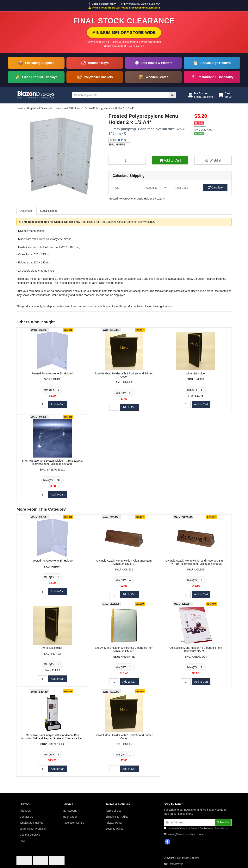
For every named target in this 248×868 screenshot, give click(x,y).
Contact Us (26, 817)
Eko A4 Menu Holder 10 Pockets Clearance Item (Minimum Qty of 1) (124, 649)
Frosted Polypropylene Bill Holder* (52, 373)
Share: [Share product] (118, 140)
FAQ (22, 841)
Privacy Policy (114, 823)
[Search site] (172, 95)
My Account (70, 811)
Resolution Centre (73, 823)
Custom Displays (30, 835)
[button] (201, 95)
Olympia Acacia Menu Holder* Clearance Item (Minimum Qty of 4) (124, 562)
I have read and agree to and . (196, 828)
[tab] (27, 211)
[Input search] (120, 95)
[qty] (125, 188)
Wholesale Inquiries (31, 823)
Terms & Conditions (200, 828)
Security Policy (114, 829)
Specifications (48, 211)
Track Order (70, 817)
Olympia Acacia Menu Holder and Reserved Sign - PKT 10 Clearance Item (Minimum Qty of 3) (196, 562)
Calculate (215, 188)
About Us (25, 811)
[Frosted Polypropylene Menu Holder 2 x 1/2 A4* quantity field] (127, 160)
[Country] (155, 188)
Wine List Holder (196, 373)
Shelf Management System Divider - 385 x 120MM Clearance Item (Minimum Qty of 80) (52, 462)
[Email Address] (189, 822)
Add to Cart (170, 160)
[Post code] (185, 188)
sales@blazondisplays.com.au (186, 834)
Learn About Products (33, 829)
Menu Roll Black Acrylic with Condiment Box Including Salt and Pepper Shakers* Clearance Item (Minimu (52, 738)
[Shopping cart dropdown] (225, 95)
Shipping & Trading (117, 817)
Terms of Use (113, 811)
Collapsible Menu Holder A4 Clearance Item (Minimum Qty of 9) (196, 649)
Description (27, 211)
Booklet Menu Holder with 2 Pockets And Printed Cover (124, 375)
